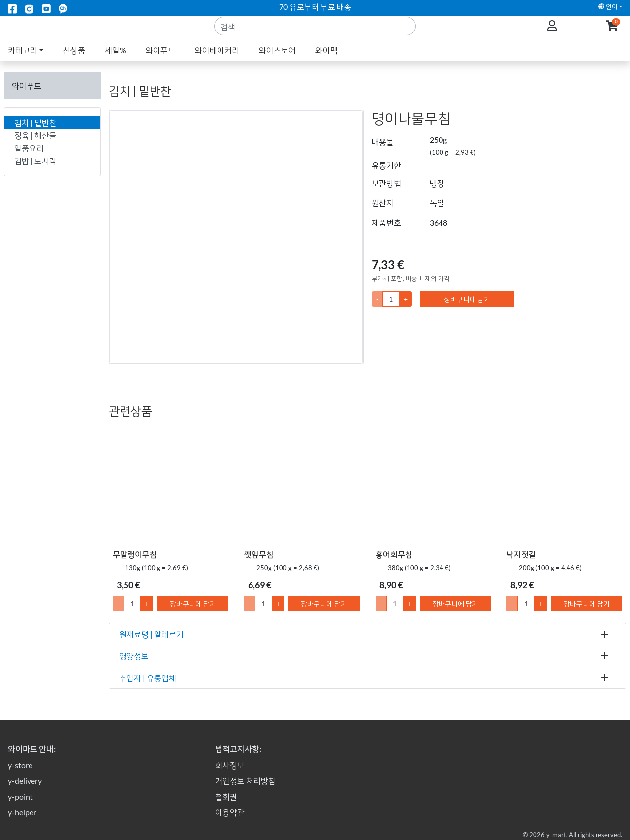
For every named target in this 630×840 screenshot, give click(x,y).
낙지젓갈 (521, 554)
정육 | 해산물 (35, 135)
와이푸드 (160, 62)
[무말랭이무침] (171, 486)
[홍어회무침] (433, 486)
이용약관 (230, 812)
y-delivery (25, 781)
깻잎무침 (259, 554)
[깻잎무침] (302, 486)
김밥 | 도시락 (35, 161)
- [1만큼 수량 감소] (118, 603)
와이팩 (327, 62)
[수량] (391, 299)
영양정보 (134, 656)
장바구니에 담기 (467, 299)
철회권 (226, 796)
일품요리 (29, 148)
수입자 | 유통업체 (148, 678)
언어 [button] (608, 6)
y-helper (22, 812)
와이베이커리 (217, 62)
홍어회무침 (394, 554)
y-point (20, 796)
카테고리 (23, 62)
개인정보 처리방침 (245, 781)
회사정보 (230, 765)
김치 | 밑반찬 (35, 122)
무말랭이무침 (135, 554)
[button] (612, 32)
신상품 (74, 62)
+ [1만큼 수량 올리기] (147, 603)
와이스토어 (277, 62)
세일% (115, 62)
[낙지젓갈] (564, 486)
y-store (20, 765)
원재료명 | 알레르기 (151, 634)
